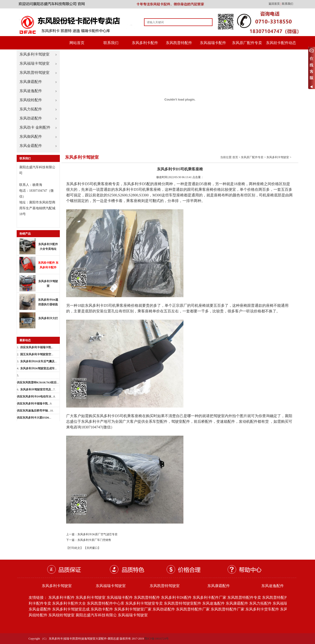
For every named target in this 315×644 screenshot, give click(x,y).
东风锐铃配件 (31, 100)
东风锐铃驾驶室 (61, 615)
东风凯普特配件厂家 (193, 609)
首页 (235, 157)
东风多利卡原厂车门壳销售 (94, 540)
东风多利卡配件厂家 (209, 597)
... (37, 347)
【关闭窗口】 (92, 548)
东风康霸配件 (31, 82)
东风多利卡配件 (145, 43)
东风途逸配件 (31, 91)
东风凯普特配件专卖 (244, 597)
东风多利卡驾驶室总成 (71, 609)
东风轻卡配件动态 (281, 43)
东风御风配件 (31, 137)
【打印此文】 (75, 548)
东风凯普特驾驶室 (34, 73)
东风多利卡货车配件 (262, 609)
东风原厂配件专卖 (247, 43)
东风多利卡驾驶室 (34, 54)
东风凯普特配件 (179, 43)
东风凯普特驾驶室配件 (182, 603)
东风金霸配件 (31, 146)
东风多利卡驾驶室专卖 (144, 603)
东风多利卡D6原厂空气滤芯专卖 (97, 534)
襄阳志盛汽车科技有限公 (96, 615)
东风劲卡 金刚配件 (35, 127)
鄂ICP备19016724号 (157, 639)
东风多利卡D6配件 (176, 597)
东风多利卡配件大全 (69, 603)
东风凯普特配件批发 (279, 597)
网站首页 (77, 43)
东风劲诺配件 (31, 118)
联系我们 (288, 4)
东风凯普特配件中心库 (106, 603)
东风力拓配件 (31, 109)
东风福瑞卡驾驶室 (34, 63)
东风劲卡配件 (102, 609)
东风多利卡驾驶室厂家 (133, 609)
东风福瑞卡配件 (213, 43)
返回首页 (275, 4)
